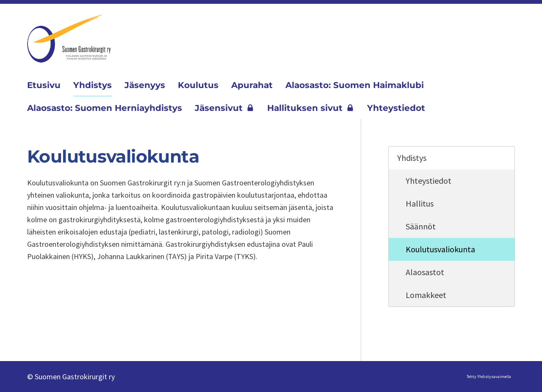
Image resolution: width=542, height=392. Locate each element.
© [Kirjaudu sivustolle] (31, 377)
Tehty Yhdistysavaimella (489, 377)
